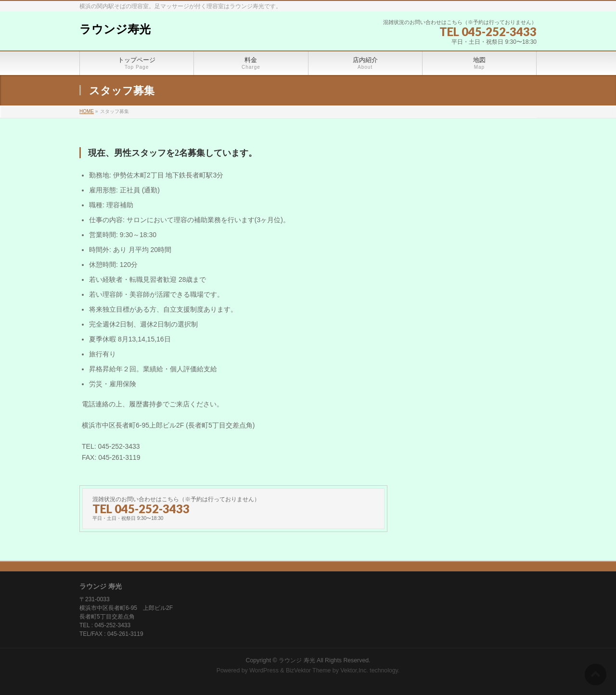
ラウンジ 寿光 (297, 660)
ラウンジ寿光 (115, 29)
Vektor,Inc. (354, 670)
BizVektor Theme (308, 670)
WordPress (264, 670)
